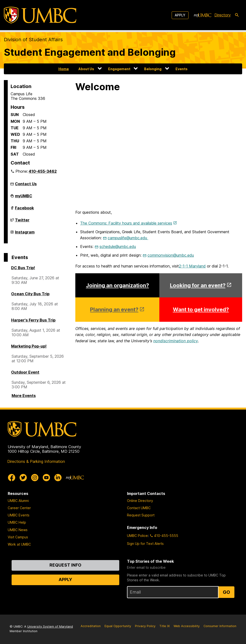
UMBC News (18, 530)
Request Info (65, 565)
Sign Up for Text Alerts (145, 544)
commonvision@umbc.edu (171, 255)
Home (64, 69)
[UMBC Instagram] (35, 478)
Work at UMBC (19, 544)
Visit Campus (18, 537)
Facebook (24, 210)
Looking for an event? (198, 285)
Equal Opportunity (118, 626)
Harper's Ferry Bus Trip (33, 320)
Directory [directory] (223, 15)
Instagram (25, 234)
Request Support (141, 515)
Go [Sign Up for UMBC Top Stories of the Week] (226, 592)
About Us (86, 69)
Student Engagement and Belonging (90, 52)
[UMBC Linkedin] (58, 478)
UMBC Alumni (18, 501)
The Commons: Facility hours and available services (126, 223)
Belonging (153, 69)
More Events (24, 396)
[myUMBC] (203, 15)
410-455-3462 (43, 171)
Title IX (165, 626)
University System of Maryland (50, 627)
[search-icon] (237, 15)
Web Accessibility (187, 626)
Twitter (22, 222)
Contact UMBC (139, 508)
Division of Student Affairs (33, 40)
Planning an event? (114, 309)
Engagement (119, 69)
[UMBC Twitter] (23, 478)
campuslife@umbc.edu (128, 238)
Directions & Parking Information (36, 461)
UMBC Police (137, 536)
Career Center (19, 508)
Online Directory (140, 501)
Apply (180, 15)
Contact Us (26, 184)
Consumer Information (220, 626)
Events (182, 69)
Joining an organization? (117, 285)
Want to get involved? (201, 309)
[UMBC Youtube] (46, 478)
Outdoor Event (25, 372)
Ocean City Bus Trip (30, 294)
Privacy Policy (145, 626)
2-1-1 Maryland (192, 266)
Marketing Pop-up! (29, 346)
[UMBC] (40, 15)
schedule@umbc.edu (118, 247)
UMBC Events (19, 515)
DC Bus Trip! (23, 268)
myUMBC (24, 198)
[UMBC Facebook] (12, 478)
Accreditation (91, 626)
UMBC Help (17, 522)
